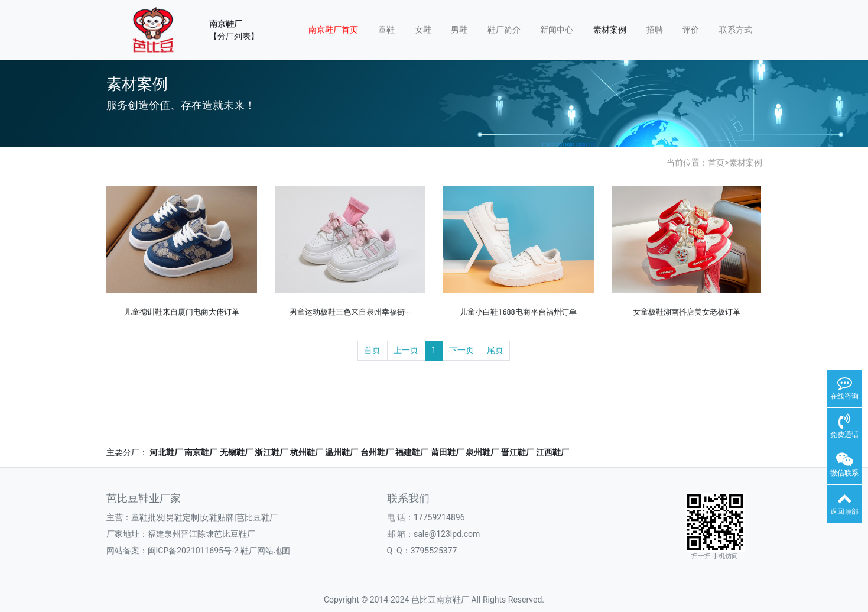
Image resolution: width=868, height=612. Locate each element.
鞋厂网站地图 (265, 551)
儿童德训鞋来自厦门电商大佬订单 (182, 312)
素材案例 (610, 30)
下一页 (461, 350)
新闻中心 (557, 30)
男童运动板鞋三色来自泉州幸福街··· (350, 312)
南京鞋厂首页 (333, 30)
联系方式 (736, 30)
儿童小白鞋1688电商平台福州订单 (518, 312)
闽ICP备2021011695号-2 (193, 551)
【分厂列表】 (234, 36)
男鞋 (459, 30)
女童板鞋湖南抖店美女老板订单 (687, 312)
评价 (691, 30)
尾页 (495, 350)
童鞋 (386, 30)
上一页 (406, 350)
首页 (716, 163)
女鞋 (423, 30)
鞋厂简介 (504, 30)
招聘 (655, 30)
